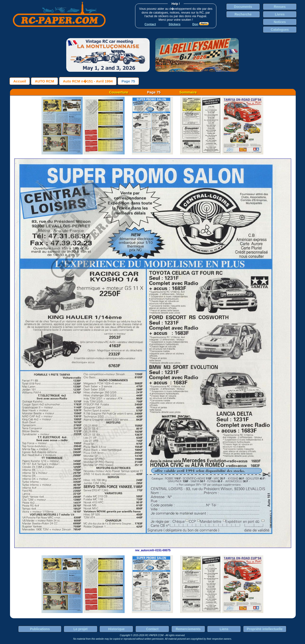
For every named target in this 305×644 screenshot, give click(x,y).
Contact (152, 629)
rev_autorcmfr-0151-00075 (153, 549)
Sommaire (188, 92)
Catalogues (280, 30)
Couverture (119, 92)
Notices (280, 22)
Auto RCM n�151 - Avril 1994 (88, 81)
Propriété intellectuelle (265, 629)
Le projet (80, 629)
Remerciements (188, 629)
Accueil (20, 81)
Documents (243, 7)
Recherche (243, 14)
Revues (280, 7)
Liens (224, 629)
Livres (280, 14)
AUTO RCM (44, 81)
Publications (40, 629)
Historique (116, 629)
